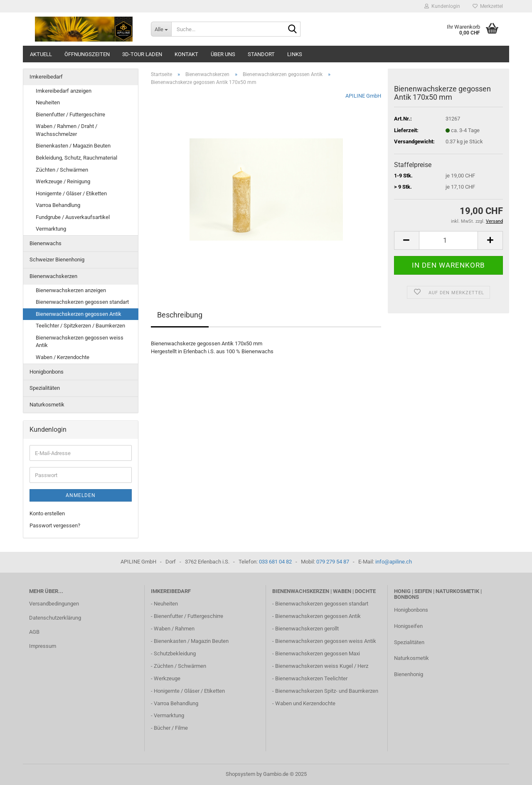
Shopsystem (240, 774)
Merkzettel (488, 6)
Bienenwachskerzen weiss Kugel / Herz (322, 666)
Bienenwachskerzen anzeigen (71, 290)
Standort (261, 54)
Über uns (223, 54)
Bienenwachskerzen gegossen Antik (79, 314)
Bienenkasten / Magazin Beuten (73, 146)
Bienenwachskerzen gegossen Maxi (318, 653)
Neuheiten (48, 102)
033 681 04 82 (275, 562)
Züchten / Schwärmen (62, 170)
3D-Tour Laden (142, 54)
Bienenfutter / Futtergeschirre (70, 114)
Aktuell (41, 54)
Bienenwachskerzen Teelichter (311, 678)
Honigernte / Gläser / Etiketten (71, 193)
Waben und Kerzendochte (305, 703)
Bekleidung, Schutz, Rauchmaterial (76, 158)
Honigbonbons (47, 372)
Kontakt (186, 54)
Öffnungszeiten (87, 54)
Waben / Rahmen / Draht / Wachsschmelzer (66, 130)
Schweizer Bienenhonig (57, 260)
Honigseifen (408, 626)
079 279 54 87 (333, 562)
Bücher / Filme (171, 728)
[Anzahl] (448, 240)
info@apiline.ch (394, 562)
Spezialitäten (45, 388)
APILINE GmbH (363, 96)
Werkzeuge (167, 678)
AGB (34, 632)
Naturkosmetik (47, 405)
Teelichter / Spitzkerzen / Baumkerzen (80, 326)
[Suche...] (161, 29)
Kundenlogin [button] (442, 6)
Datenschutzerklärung (55, 618)
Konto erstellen (47, 513)
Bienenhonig (409, 674)
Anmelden (81, 495)
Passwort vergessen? (55, 525)
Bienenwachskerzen (53, 276)
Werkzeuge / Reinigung (63, 181)
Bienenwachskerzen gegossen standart (82, 302)
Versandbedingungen (54, 604)
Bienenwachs (46, 243)
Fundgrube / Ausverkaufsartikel (73, 217)
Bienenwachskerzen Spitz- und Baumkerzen (327, 691)
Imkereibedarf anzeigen (64, 91)
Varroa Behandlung (58, 205)
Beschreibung (180, 315)
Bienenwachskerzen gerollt (307, 629)
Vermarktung (51, 229)
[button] (406, 240)
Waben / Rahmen (174, 629)
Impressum (43, 646)
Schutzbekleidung (175, 653)
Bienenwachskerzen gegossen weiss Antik (80, 342)
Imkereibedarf (46, 77)
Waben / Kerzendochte (63, 357)
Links (295, 54)
